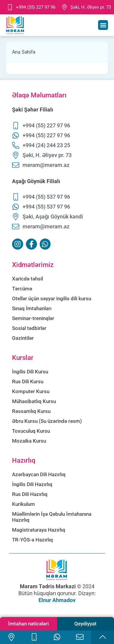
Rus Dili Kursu (28, 381)
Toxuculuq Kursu (31, 431)
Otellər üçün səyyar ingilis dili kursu (52, 298)
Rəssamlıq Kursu (31, 411)
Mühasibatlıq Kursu (34, 401)
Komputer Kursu (31, 391)
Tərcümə (22, 289)
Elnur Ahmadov (57, 600)
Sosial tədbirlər (29, 328)
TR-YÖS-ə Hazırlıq (32, 540)
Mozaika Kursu (29, 441)
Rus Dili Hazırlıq (30, 494)
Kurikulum (23, 504)
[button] (103, 25)
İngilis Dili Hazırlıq (32, 484)
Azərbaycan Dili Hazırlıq (39, 474)
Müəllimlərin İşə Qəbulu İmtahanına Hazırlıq (52, 517)
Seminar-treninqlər (33, 318)
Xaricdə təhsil (28, 279)
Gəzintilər (23, 338)
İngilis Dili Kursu (30, 372)
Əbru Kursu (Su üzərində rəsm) (47, 421)
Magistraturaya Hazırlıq (39, 530)
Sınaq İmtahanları (32, 308)
